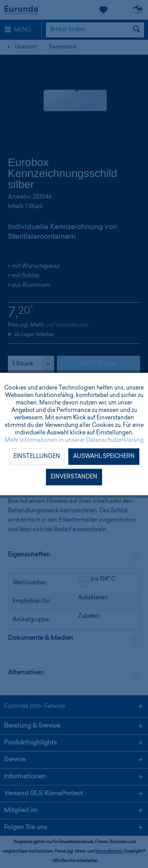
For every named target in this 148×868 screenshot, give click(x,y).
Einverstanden (74, 477)
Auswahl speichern (104, 457)
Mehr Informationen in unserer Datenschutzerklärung (74, 441)
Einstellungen (37, 457)
